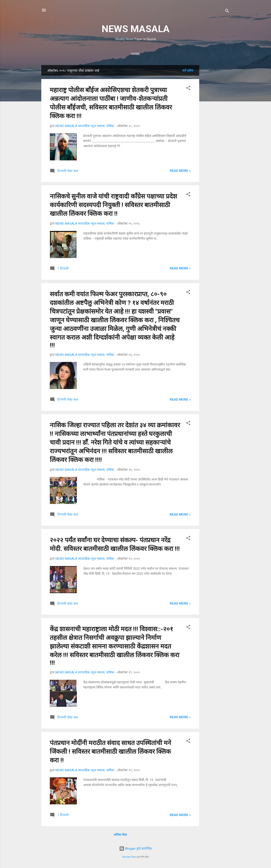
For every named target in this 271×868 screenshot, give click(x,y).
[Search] (227, 12)
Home (135, 54)
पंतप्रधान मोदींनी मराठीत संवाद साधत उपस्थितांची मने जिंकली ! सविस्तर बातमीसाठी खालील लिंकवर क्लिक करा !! (110, 751)
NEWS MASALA (136, 29)
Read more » (180, 171)
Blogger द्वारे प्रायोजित (136, 849)
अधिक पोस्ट (120, 835)
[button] (188, 89)
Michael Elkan (130, 857)
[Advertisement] (216, 128)
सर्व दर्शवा (188, 71)
